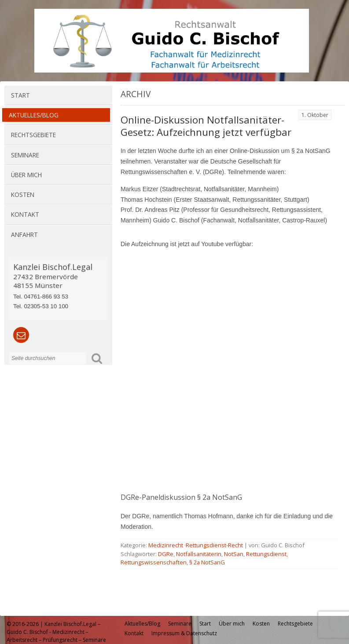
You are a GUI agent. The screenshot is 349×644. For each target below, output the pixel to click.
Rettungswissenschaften (154, 562)
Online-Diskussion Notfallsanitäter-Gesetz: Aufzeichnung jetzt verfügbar (206, 126)
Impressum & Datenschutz (184, 633)
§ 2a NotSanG (207, 562)
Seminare (25, 155)
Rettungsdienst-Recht (214, 545)
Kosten (23, 195)
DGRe (166, 554)
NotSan (234, 554)
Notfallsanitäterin (199, 554)
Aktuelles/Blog (34, 115)
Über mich (26, 175)
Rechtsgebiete (33, 135)
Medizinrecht (166, 545)
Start (20, 95)
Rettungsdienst (266, 554)
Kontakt (25, 214)
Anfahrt (24, 235)
